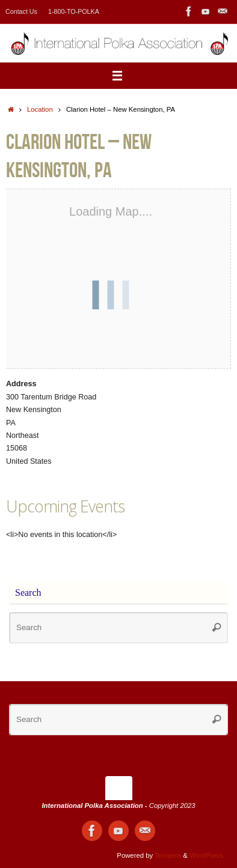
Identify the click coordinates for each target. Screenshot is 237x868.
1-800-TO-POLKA (74, 11)
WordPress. (207, 855)
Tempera (168, 855)
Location (40, 109)
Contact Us (21, 11)
